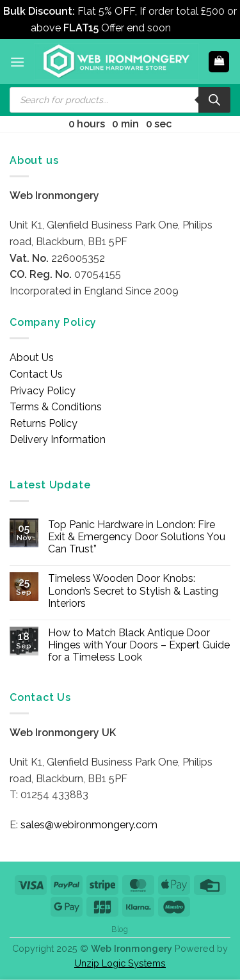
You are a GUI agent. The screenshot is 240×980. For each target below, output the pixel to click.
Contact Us (36, 374)
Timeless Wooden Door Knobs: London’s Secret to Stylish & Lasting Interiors (133, 590)
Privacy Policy (43, 391)
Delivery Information (58, 439)
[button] (17, 62)
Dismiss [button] (192, 28)
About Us (32, 357)
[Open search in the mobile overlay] (120, 100)
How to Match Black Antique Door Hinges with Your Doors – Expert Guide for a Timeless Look (139, 645)
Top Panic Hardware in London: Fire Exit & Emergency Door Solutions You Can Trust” (137, 537)
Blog (120, 929)
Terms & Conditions (56, 407)
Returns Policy (44, 423)
